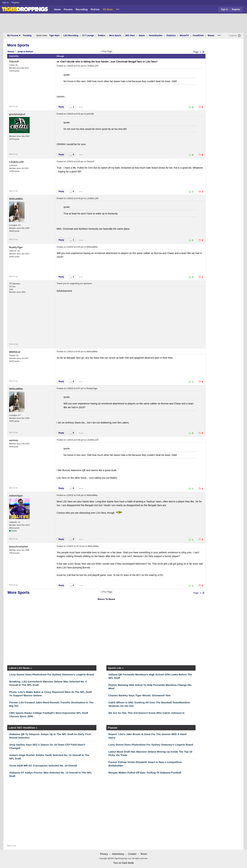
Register (16, 3)
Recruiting (82, 9)
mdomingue (16, 496)
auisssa (13, 440)
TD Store (108, 9)
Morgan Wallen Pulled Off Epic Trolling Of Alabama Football (145, 773)
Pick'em (95, 9)
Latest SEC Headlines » (23, 728)
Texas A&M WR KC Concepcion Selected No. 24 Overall (43, 766)
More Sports (115, 36)
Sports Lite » (116, 668)
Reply (61, 107)
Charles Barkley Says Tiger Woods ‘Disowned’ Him (139, 695)
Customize (233, 36)
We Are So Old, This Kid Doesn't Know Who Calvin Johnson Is (146, 713)
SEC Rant (130, 36)
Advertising (118, 854)
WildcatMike (16, 199)
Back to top (13, 106)
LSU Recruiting (71, 36)
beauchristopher (19, 547)
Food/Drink (198, 36)
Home (57, 9)
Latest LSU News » (20, 668)
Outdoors (171, 36)
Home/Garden (156, 36)
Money (211, 36)
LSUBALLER (93, 66)
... (117, 9)
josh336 (90, 114)
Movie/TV (184, 36)
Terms (144, 854)
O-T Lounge (88, 36)
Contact (132, 854)
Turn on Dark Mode (123, 863)
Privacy (104, 854)
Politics (102, 36)
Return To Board (106, 599)
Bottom (30, 52)
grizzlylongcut (17, 114)
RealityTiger (16, 247)
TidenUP (14, 62)
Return (11, 52)
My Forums (14, 36)
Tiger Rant (54, 36)
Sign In (6, 3)
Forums (68, 9)
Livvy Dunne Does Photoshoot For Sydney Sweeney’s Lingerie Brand (52, 674)
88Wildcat (15, 352)
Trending (27, 36)
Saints (142, 36)
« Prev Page (106, 51)
